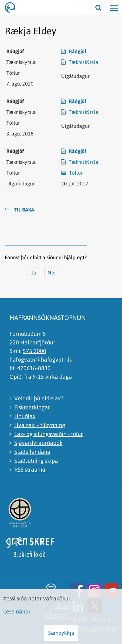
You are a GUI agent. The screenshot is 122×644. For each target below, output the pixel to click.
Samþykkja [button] (61, 633)
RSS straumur (31, 470)
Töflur (76, 173)
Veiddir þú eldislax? (39, 398)
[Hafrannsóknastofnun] (13, 8)
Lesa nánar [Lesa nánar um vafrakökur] (17, 611)
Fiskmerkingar (32, 407)
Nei (51, 273)
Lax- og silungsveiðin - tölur (49, 434)
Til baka (24, 210)
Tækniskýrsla (83, 62)
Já (34, 273)
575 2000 (35, 351)
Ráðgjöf (77, 51)
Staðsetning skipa (36, 461)
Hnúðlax (25, 416)
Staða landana (32, 452)
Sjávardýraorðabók (38, 443)
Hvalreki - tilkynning (40, 425)
